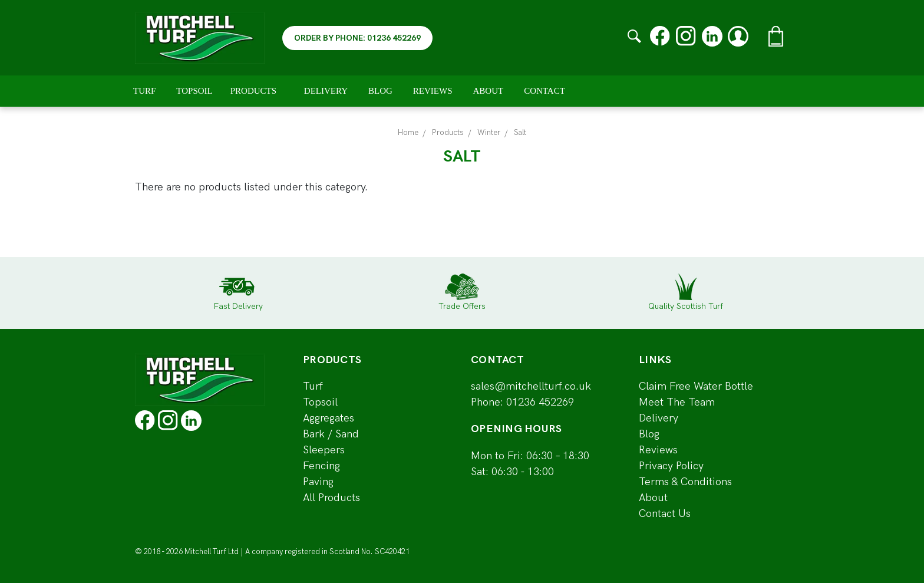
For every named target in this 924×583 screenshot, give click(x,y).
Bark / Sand (331, 434)
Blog (380, 91)
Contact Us (665, 514)
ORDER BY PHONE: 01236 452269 (357, 38)
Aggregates (329, 418)
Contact (544, 91)
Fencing (321, 466)
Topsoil (194, 91)
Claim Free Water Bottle (696, 386)
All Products (331, 498)
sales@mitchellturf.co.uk (531, 386)
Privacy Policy (671, 466)
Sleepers (324, 450)
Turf (144, 91)
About (489, 91)
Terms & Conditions (685, 482)
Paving (318, 482)
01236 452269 (540, 402)
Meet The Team (677, 402)
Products (258, 91)
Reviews (433, 91)
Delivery (326, 91)
